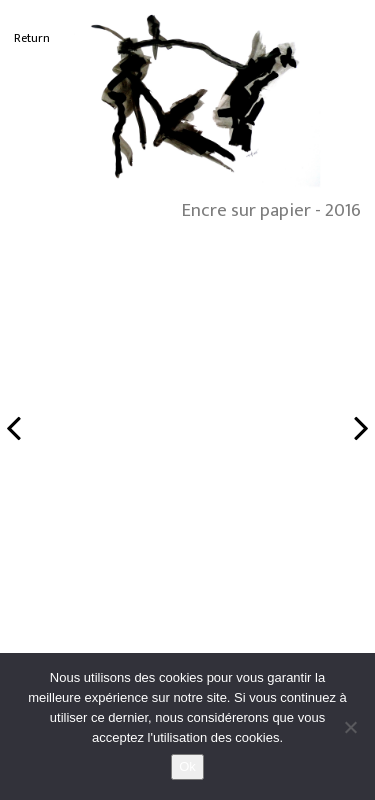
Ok (187, 766)
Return (32, 38)
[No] (350, 727)
